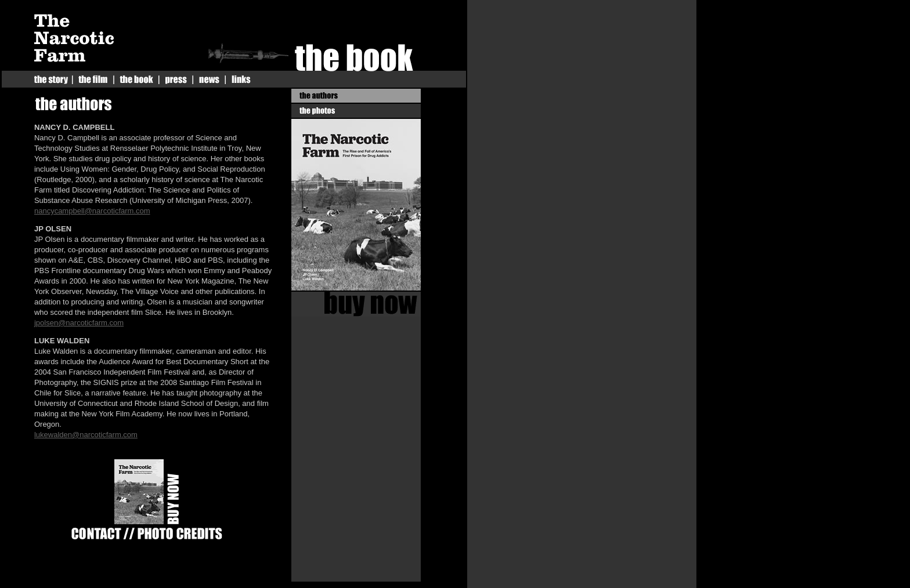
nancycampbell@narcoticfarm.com (92, 211)
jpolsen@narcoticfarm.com (79, 323)
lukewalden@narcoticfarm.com (86, 435)
